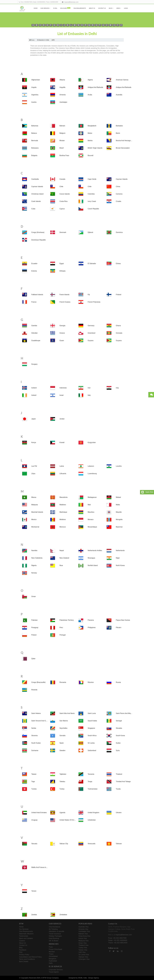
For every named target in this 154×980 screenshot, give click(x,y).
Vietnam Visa (83, 957)
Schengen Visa (84, 959)
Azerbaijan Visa (84, 931)
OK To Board (53, 941)
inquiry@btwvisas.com (71, 2)
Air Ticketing (53, 929)
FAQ (21, 952)
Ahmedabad (53, 956)
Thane (51, 954)
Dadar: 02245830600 (39, 2)
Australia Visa (84, 927)
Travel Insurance (55, 934)
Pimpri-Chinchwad (55, 949)
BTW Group (47, 978)
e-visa (55, 8)
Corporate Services (56, 970)
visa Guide (65, 8)
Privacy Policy (24, 955)
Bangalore (53, 959)
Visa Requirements (80, 8)
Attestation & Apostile (56, 931)
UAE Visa (82, 952)
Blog (111, 8)
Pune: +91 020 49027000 (117, 938)
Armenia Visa (83, 929)
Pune (51, 947)
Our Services (45, 8)
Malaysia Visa (84, 941)
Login (126, 8)
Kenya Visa (83, 938)
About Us (92, 8)
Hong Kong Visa (84, 936)
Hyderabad (53, 961)
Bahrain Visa (83, 934)
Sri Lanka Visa (84, 955)
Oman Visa (83, 943)
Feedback (23, 950)
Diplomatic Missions (26, 934)
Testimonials (24, 936)
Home (36, 8)
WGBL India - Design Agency (89, 978)
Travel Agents (54, 972)
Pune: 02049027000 (26, 2)
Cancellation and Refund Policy (30, 957)
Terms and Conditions (27, 959)
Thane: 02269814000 (52, 2)
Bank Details (24, 961)
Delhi (51, 963)
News (119, 8)
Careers (22, 941)
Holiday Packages (55, 936)
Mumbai (52, 952)
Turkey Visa (83, 948)
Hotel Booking (54, 938)
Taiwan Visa (83, 950)
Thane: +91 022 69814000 (118, 943)
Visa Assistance (55, 927)
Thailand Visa (83, 945)
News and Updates (26, 938)
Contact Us (102, 8)
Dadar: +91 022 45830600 (118, 940)
